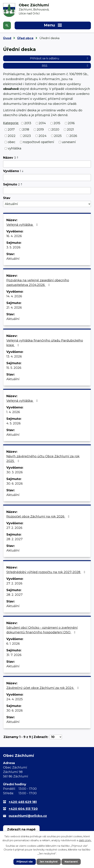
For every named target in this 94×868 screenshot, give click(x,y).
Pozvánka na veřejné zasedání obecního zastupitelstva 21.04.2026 (38, 283)
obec (12, 142)
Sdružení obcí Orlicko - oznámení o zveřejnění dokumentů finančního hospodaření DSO (42, 630)
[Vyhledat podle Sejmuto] (47, 191)
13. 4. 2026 (14, 356)
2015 (57, 123)
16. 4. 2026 (14, 236)
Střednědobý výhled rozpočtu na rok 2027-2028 (46, 572)
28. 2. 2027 (14, 539)
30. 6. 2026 (15, 484)
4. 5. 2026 (14, 423)
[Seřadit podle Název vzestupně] (18, 157)
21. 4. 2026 (14, 308)
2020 (55, 130)
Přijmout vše (25, 862)
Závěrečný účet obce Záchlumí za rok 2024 (43, 688)
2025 (58, 136)
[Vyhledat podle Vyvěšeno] (47, 178)
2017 (11, 130)
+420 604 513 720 (23, 809)
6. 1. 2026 (13, 644)
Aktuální (13, 259)
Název (9, 158)
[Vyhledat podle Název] (47, 164)
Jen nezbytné (49, 862)
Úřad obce (25, 38)
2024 (43, 136)
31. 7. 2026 (14, 655)
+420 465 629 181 (23, 802)
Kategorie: (11, 123)
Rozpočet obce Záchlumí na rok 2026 (39, 517)
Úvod (7, 38)
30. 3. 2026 (15, 472)
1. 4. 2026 (13, 412)
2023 (27, 136)
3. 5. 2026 (13, 247)
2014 (42, 123)
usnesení (69, 142)
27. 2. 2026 (14, 528)
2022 (12, 136)
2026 (73, 136)
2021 (70, 130)
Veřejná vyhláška (23, 225)
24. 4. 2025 (15, 699)
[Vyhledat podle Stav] (47, 204)
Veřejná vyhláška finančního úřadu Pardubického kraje (45, 343)
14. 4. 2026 (14, 296)
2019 (40, 130)
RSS (66, 66)
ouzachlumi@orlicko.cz (28, 816)
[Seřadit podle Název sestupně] (18, 158)
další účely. (85, 840)
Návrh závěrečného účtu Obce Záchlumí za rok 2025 (43, 459)
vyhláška (15, 148)
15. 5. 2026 (14, 368)
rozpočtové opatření (38, 142)
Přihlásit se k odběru (60, 58)
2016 (71, 123)
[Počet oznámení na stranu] (56, 737)
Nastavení (71, 862)
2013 (28, 123)
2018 (26, 130)
